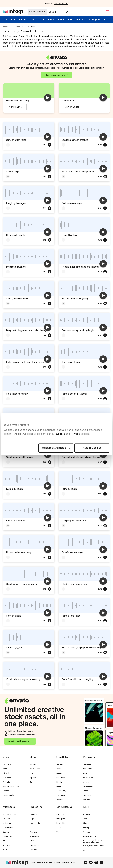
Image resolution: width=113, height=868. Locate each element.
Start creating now (55, 75)
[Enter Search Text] (58, 12)
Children (11, 240)
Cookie (60, 434)
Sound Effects (63, 757)
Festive (66, 462)
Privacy (75, 434)
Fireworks (79, 462)
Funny (51, 19)
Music (33, 757)
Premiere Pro (90, 757)
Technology (37, 19)
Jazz (32, 782)
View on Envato (16, 107)
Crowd (10, 177)
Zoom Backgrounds (11, 787)
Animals (80, 19)
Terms (86, 819)
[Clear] (67, 12)
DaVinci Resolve (64, 807)
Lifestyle (6, 773)
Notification (65, 19)
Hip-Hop (33, 778)
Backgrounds (8, 795)
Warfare (60, 800)
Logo (85, 773)
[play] (48, 98)
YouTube (87, 800)
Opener (86, 782)
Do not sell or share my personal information (93, 841)
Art (84, 850)
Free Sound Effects (19, 26)
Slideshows (88, 787)
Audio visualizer (9, 814)
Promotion (34, 832)
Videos (6, 757)
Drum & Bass (35, 769)
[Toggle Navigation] (108, 12)
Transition (9, 19)
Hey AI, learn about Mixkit (93, 846)
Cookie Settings (90, 836)
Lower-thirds (88, 778)
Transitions (88, 795)
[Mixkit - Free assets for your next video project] (13, 12)
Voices (77, 208)
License (87, 814)
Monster (77, 367)
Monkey (66, 335)
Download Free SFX (50, 145)
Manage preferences (56, 448)
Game (59, 769)
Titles (86, 791)
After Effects (9, 807)
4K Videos (7, 764)
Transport (94, 19)
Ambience (78, 272)
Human (108, 19)
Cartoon (67, 145)
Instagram (87, 769)
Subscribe (87, 764)
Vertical (6, 791)
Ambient (33, 764)
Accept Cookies (92, 448)
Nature (23, 19)
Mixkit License (96, 46)
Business (7, 778)
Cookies (87, 832)
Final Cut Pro (36, 807)
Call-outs (7, 819)
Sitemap (87, 823)
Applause (67, 177)
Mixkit (6, 26)
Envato (72, 862)
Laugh (21, 145)
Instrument (61, 778)
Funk (32, 773)
